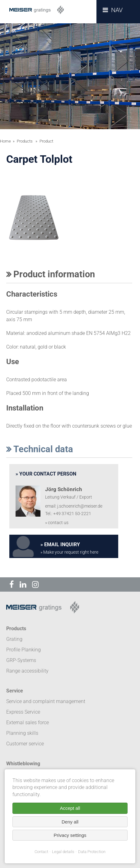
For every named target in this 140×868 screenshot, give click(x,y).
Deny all (70, 822)
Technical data (40, 449)
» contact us (57, 523)
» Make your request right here (69, 552)
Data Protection (92, 852)
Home (5, 141)
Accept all (70, 808)
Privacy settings (70, 835)
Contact (41, 852)
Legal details (63, 852)
